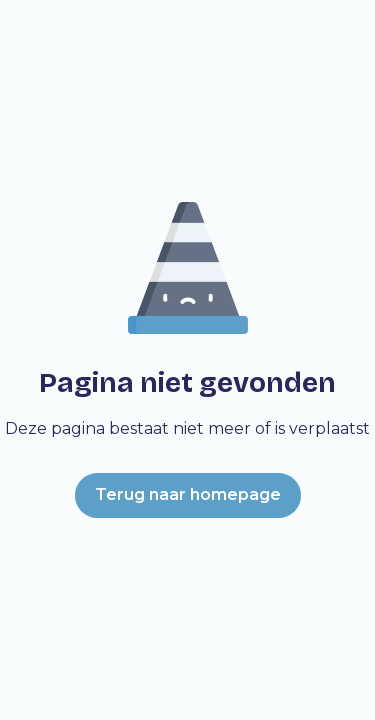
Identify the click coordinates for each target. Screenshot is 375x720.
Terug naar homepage (188, 494)
